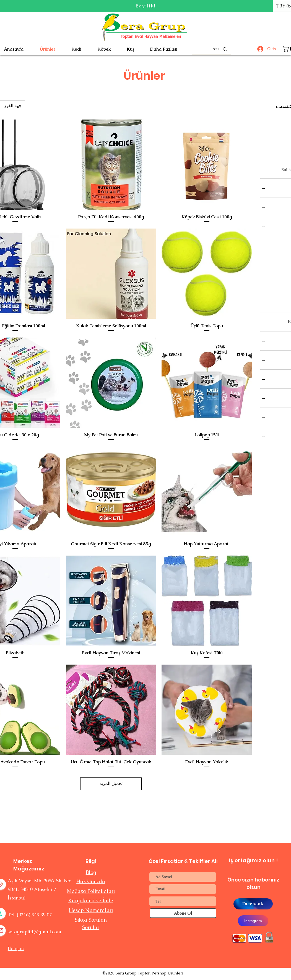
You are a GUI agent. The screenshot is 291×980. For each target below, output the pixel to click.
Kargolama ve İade (91, 900)
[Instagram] (253, 921)
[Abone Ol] (183, 913)
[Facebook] (253, 904)
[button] (146, 6)
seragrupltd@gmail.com (34, 932)
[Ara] (212, 49)
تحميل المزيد (111, 783)
